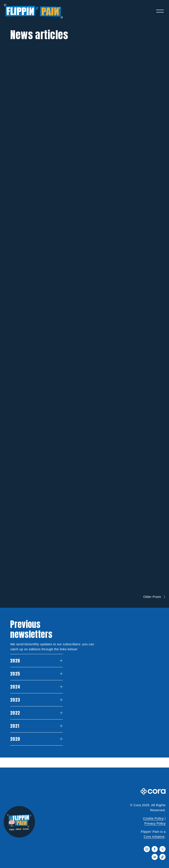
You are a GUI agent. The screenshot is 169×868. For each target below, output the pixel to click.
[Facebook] (155, 849)
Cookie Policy (153, 818)
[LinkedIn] (155, 857)
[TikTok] (162, 857)
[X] (162, 849)
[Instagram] (147, 849)
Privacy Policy (155, 823)
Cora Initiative (154, 837)
